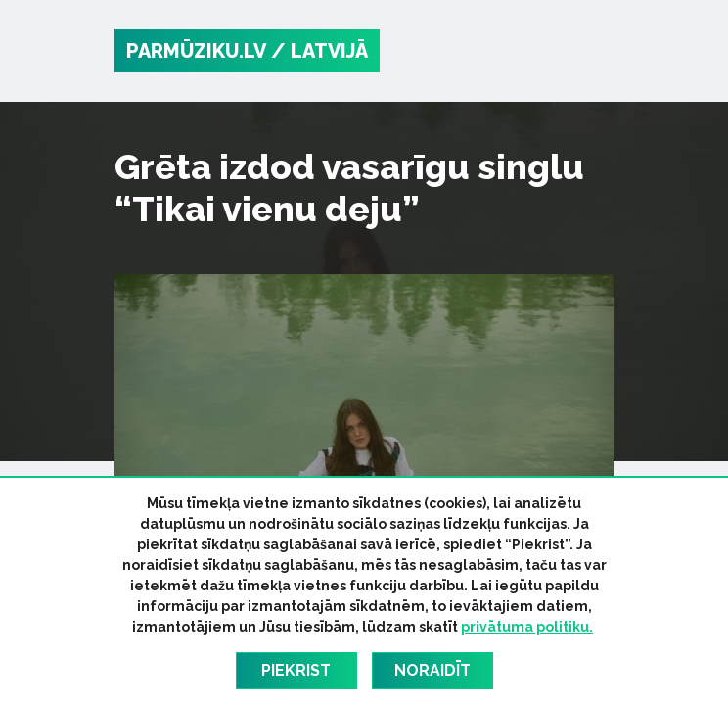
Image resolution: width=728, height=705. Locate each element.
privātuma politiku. (527, 627)
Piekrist (296, 670)
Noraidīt (432, 670)
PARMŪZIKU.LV (196, 51)
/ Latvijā (319, 51)
